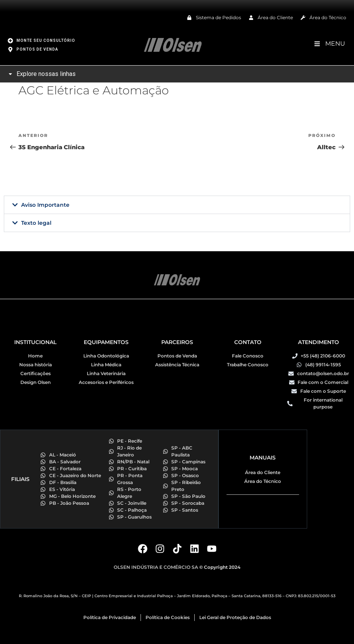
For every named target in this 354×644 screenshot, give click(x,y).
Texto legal (36, 223)
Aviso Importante (45, 205)
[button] (177, 205)
